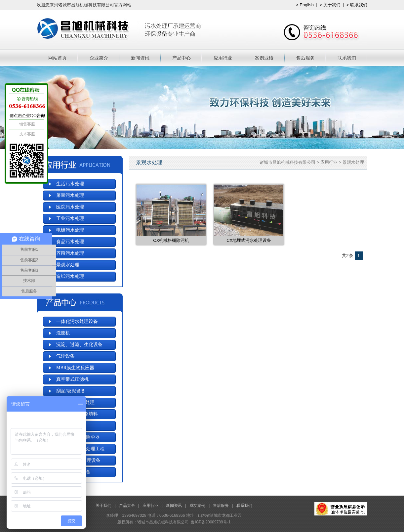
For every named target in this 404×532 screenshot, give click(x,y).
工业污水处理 (70, 219)
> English (305, 5)
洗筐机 (63, 333)
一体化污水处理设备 (77, 321)
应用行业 (223, 58)
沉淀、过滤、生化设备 (79, 345)
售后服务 (305, 58)
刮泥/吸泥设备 (71, 391)
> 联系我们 (357, 5)
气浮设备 (65, 356)
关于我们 (103, 506)
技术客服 (26, 134)
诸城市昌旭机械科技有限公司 (287, 162)
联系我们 (347, 58)
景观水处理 (353, 162)
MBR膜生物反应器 (75, 368)
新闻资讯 (140, 58)
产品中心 (182, 58)
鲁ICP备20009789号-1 (211, 522)
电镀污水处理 (70, 230)
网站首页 (58, 58)
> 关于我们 (330, 5)
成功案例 (197, 506)
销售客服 (26, 124)
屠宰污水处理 (70, 195)
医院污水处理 (70, 207)
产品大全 (127, 506)
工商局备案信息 (341, 509)
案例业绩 (264, 58)
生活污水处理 (70, 184)
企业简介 (99, 58)
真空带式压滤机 (72, 379)
